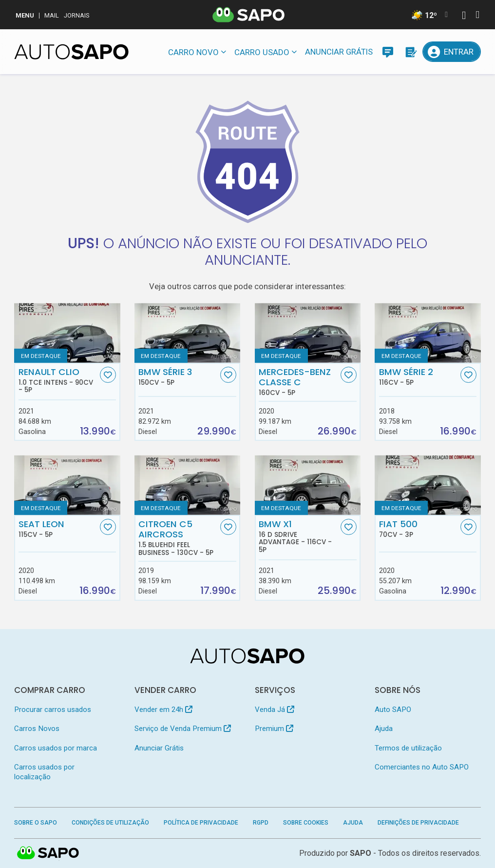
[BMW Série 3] (187, 333)
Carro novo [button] (193, 52)
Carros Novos (37, 729)
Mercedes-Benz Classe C (298, 382)
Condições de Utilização (110, 823)
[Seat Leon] (67, 485)
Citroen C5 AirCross (178, 538)
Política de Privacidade (201, 823)
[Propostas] (410, 52)
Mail (52, 15)
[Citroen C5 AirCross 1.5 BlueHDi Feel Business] (187, 485)
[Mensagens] (388, 52)
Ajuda (384, 729)
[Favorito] (108, 375)
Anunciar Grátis (339, 52)
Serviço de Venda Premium (183, 729)
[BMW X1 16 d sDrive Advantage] (308, 485)
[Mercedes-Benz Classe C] (308, 333)
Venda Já (275, 710)
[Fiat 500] (428, 485)
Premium (274, 729)
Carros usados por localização (44, 772)
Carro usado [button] (262, 52)
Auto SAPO (393, 710)
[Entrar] (451, 52)
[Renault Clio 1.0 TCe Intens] (67, 333)
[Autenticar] (464, 16)
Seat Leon (58, 529)
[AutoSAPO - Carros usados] (71, 52)
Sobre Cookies (306, 823)
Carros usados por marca (56, 748)
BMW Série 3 (178, 376)
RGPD (261, 823)
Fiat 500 (419, 529)
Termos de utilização (408, 748)
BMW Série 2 (419, 376)
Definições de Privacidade (418, 823)
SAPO (48, 853)
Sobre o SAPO (36, 823)
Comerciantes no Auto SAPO (422, 767)
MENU (25, 15)
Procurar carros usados (53, 710)
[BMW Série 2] (428, 333)
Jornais (77, 15)
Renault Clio (58, 380)
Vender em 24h (163, 710)
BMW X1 (298, 536)
